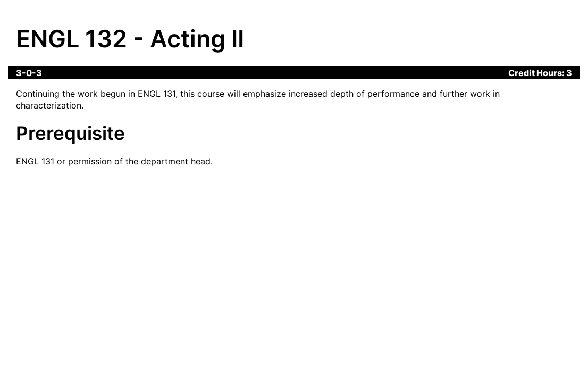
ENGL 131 (35, 161)
